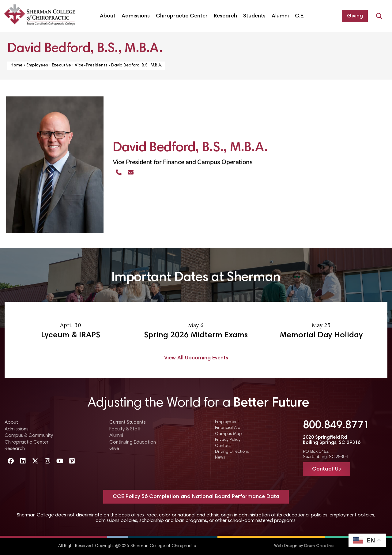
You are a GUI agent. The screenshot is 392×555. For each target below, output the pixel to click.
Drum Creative (319, 546)
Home (17, 66)
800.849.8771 (336, 426)
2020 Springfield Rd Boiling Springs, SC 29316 (332, 440)
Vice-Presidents (91, 66)
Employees (37, 66)
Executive (61, 66)
